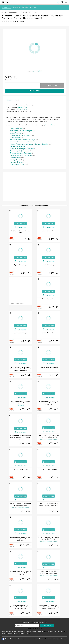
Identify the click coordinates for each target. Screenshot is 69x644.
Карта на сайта (43, 639)
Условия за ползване (54, 639)
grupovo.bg (37, 71)
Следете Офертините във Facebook (14, 639)
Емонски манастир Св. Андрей (21, 153)
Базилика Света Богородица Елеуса (23, 140)
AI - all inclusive (22, 109)
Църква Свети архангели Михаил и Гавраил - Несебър (29, 144)
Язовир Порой (15, 160)
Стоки (25, 7)
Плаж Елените (15, 158)
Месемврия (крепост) (18, 146)
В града (33, 7)
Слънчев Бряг (50, 125)
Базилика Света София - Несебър (22, 142)
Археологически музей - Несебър (22, 149)
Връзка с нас (64, 639)
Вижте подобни (35, 91)
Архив (36, 639)
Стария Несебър (16, 137)
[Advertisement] (35, 186)
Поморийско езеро (17, 164)
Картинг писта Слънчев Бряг (20, 135)
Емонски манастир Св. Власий (21, 155)
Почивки (17, 7)
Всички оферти (6, 7)
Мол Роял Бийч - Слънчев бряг (21, 131)
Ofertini (5, 2)
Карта (17, 100)
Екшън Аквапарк (16, 133)
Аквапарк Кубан (16, 128)
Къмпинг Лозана (16, 162)
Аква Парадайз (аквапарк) (20, 151)
